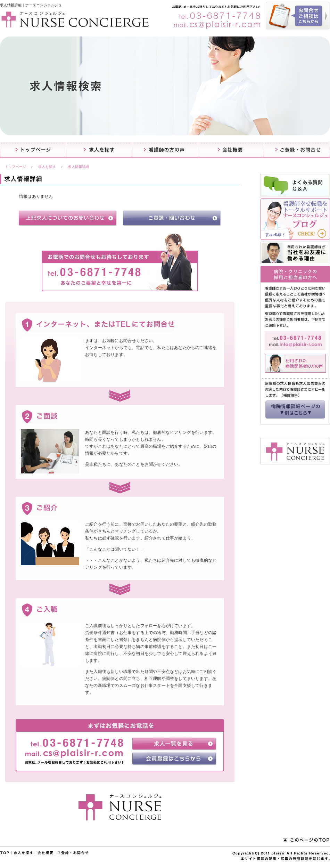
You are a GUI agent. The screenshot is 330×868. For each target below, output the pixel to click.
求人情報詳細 (78, 167)
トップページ (15, 167)
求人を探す (47, 167)
